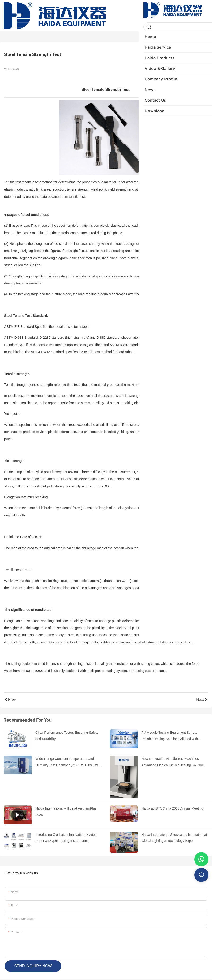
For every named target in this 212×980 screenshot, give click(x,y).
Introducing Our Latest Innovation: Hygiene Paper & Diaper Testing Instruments (67, 838)
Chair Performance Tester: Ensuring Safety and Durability (67, 736)
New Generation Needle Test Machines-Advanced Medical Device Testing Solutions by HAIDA (174, 762)
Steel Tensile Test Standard (26, 316)
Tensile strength (17, 374)
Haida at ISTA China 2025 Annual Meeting (172, 808)
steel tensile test (35, 215)
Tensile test (13, 182)
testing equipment (24, 664)
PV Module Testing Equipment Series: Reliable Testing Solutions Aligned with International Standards (170, 736)
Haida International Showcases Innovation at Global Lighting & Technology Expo (174, 838)
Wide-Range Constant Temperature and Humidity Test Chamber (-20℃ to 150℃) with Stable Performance (68, 762)
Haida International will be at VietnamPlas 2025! (66, 812)
